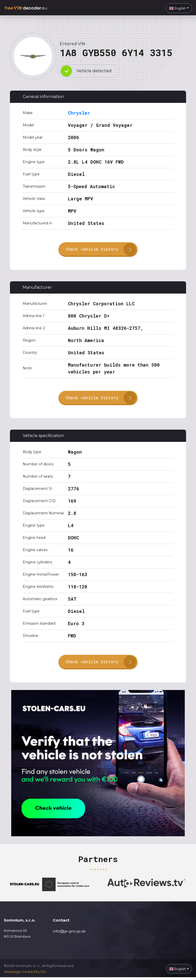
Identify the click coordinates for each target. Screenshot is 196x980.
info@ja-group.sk (69, 934)
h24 (44, 974)
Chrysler (79, 113)
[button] (179, 8)
